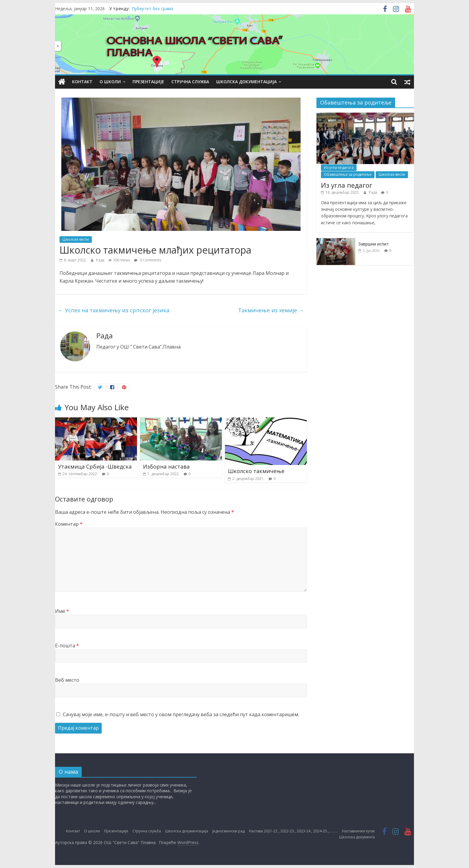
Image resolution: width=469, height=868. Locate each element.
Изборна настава (166, 466)
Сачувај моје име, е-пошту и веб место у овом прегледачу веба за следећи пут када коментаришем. (181, 714)
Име (62, 611)
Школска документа (357, 837)
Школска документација (246, 82)
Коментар (69, 524)
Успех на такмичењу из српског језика (114, 310)
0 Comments (148, 260)
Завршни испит (374, 244)
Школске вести (76, 239)
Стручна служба (190, 82)
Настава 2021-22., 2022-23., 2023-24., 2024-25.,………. (293, 831)
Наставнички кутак (358, 831)
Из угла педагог (347, 185)
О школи (110, 82)
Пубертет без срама (152, 9)
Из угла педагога (339, 168)
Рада (101, 260)
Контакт (82, 82)
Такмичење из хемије (271, 310)
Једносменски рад (229, 831)
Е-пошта (67, 646)
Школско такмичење (256, 471)
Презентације (148, 82)
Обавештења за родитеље (348, 174)
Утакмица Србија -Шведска (95, 466)
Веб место (67, 680)
